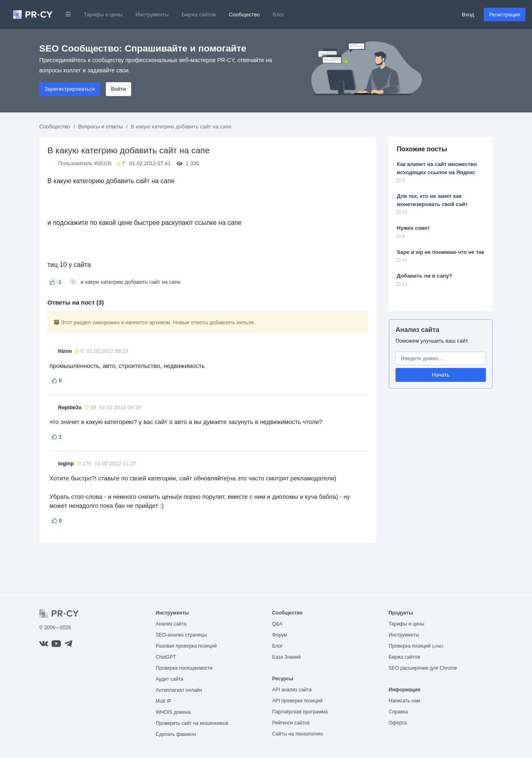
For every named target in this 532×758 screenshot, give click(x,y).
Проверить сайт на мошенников (192, 723)
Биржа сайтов (199, 15)
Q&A (277, 624)
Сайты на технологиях (297, 734)
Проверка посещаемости (184, 668)
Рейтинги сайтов (291, 723)
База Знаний (287, 657)
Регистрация (505, 15)
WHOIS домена (173, 712)
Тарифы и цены (103, 15)
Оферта (398, 723)
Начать (441, 375)
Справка (398, 712)
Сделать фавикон (176, 734)
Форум (279, 635)
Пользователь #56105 (85, 163)
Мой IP (163, 701)
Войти (118, 89)
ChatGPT (166, 657)
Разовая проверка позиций (186, 646)
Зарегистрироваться (70, 89)
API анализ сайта (292, 690)
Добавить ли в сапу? (425, 276)
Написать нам (405, 701)
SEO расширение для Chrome (423, 668)
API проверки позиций (297, 701)
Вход (468, 15)
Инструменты (152, 15)
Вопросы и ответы (100, 127)
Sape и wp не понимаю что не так (440, 252)
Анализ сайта (417, 330)
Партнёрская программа (300, 712)
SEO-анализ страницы (181, 635)
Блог (279, 15)
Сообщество (244, 15)
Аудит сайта (169, 679)
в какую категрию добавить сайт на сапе (131, 282)
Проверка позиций (416, 646)
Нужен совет (413, 228)
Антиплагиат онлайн (179, 690)
